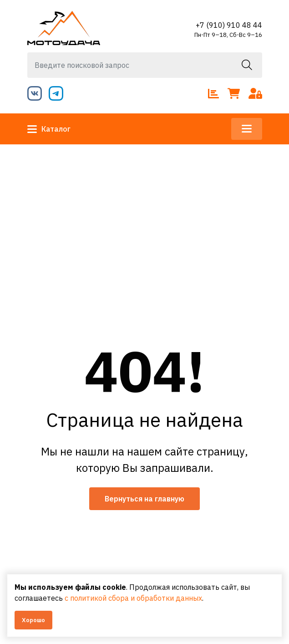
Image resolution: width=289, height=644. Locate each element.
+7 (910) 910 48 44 (229, 25)
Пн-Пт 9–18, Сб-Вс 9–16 (228, 35)
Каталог (49, 129)
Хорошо (33, 620)
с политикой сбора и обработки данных (133, 598)
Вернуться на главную (144, 499)
